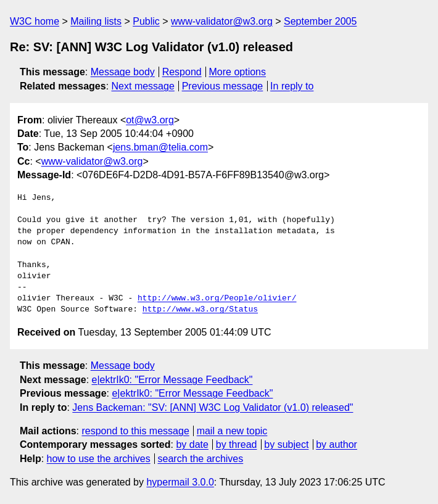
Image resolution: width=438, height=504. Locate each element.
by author (337, 444)
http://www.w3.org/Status (200, 310)
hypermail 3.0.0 (180, 482)
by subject (286, 444)
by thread (237, 444)
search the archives (201, 459)
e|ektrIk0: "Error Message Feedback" (172, 380)
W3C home (35, 21)
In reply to (292, 86)
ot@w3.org (150, 120)
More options (238, 72)
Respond (182, 72)
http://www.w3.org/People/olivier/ (217, 299)
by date (192, 444)
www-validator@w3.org (222, 21)
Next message (143, 86)
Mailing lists (96, 21)
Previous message (223, 86)
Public (146, 21)
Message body (123, 72)
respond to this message (135, 431)
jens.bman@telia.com (160, 147)
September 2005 (320, 21)
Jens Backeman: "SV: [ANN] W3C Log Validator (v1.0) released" (213, 407)
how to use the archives (99, 459)
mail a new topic (232, 431)
